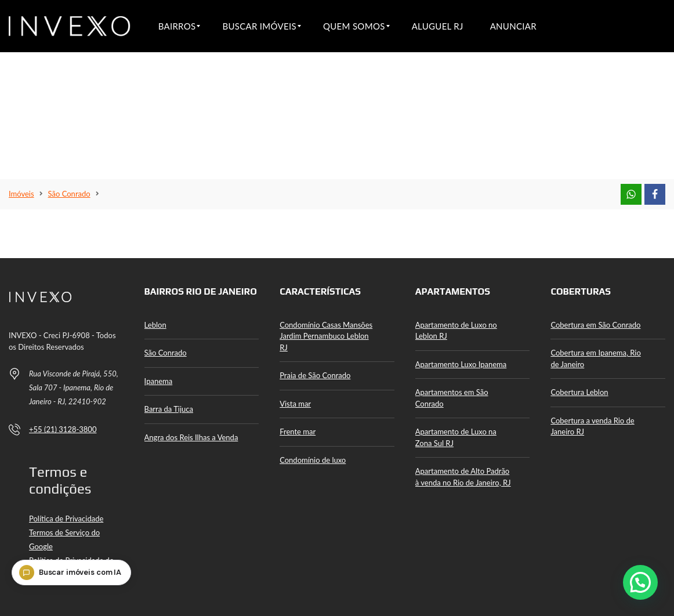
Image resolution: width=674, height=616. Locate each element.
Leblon (155, 325)
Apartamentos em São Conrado (452, 398)
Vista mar (295, 404)
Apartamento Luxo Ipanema (461, 364)
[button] (640, 582)
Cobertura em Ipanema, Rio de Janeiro (595, 358)
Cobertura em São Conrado (595, 325)
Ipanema (159, 381)
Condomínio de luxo (313, 460)
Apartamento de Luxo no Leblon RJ (456, 331)
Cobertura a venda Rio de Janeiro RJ (592, 426)
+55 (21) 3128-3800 (63, 429)
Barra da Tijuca (169, 409)
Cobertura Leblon (579, 392)
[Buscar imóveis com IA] (75, 589)
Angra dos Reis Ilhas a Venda (191, 437)
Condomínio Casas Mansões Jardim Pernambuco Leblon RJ (326, 336)
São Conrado (166, 353)
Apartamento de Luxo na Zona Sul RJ (456, 437)
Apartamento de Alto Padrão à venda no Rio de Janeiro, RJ (463, 477)
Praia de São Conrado (315, 375)
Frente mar (298, 432)
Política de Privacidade (66, 519)
